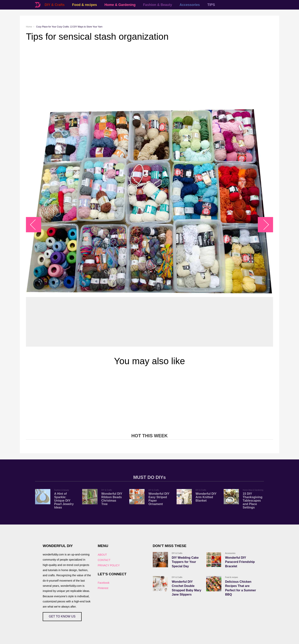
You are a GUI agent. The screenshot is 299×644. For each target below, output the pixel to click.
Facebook (103, 583)
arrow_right (264, 225)
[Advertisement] (140, 72)
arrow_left (36, 225)
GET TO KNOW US (62, 616)
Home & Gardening (120, 5)
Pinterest (103, 588)
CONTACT (104, 560)
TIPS (211, 5)
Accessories (190, 5)
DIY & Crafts (55, 5)
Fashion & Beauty (158, 5)
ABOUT (102, 555)
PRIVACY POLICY (109, 565)
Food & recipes (84, 5)
